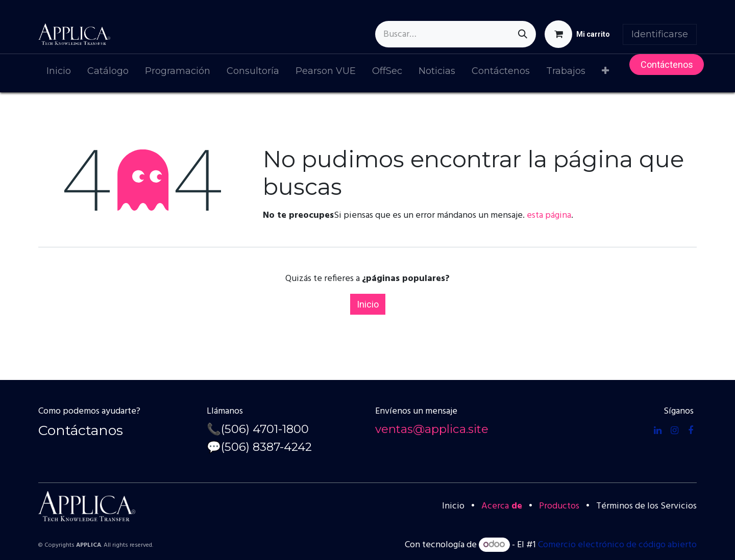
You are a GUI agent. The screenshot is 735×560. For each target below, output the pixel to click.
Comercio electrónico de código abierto (617, 545)
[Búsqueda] (523, 34)
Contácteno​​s (667, 65)
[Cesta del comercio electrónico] (577, 34)
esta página (549, 215)
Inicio (368, 304)
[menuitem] (59, 73)
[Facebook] (691, 430)
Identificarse (660, 34)
